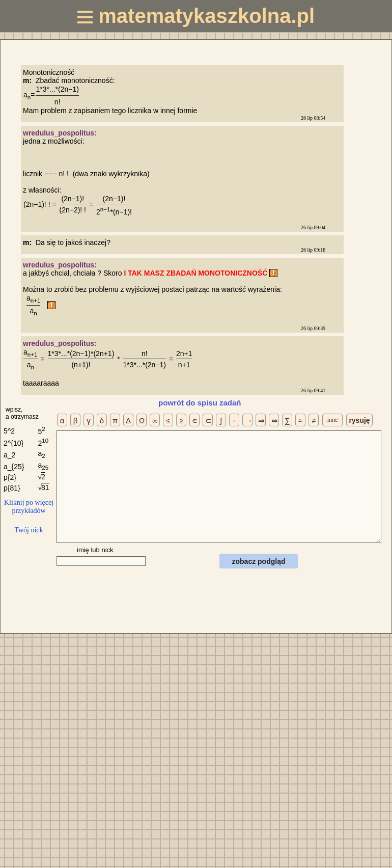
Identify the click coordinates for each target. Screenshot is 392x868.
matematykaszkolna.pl (196, 16)
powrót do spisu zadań (200, 403)
